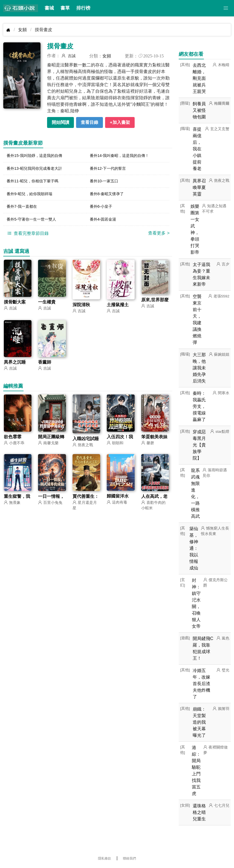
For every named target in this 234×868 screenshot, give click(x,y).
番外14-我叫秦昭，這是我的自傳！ (124, 156)
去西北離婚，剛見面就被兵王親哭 (199, 78)
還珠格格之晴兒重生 (199, 812)
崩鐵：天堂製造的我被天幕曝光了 (199, 722)
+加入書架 (120, 122)
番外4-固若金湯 (105, 223)
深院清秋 (81, 309)
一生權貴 (47, 306)
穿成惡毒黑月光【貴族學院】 (199, 445)
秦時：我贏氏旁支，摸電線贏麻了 (199, 406)
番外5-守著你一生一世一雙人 (35, 223)
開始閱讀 (60, 122)
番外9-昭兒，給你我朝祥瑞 (33, 196)
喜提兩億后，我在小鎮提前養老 (197, 149)
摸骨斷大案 (15, 306)
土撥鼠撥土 (118, 309)
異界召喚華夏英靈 (199, 187)
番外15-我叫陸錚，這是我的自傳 (38, 156)
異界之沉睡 (15, 366)
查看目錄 (89, 122)
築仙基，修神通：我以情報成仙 (194, 548)
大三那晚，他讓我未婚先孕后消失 (199, 368)
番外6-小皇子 (103, 210)
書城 (49, 8)
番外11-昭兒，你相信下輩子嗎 (36, 183)
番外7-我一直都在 (24, 210)
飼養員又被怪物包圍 (199, 110)
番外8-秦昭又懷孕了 (109, 196)
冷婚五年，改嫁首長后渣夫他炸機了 (201, 684)
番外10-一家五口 (106, 183)
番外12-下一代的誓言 (110, 169)
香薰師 (45, 366)
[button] (226, 8)
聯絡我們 (129, 858)
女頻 (22, 30)
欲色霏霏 (13, 441)
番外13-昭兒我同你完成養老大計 (38, 169)
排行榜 (83, 8)
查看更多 (159, 237)
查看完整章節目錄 (27, 237)
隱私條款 (105, 858)
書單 (65, 8)
